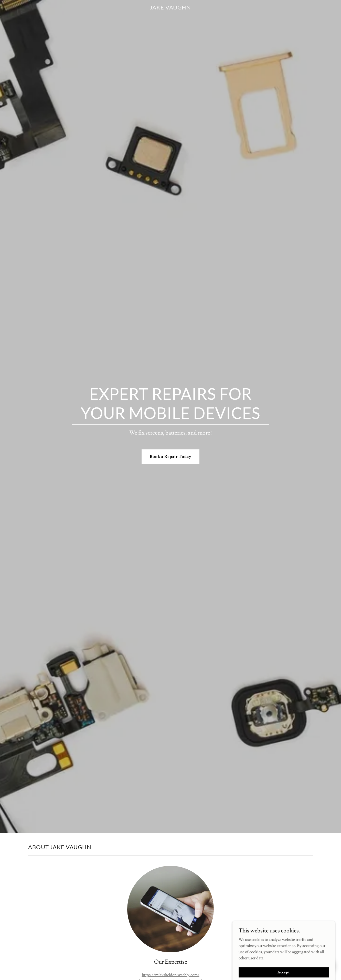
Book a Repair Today (170, 457)
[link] (171, 8)
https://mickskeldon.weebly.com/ (171, 975)
